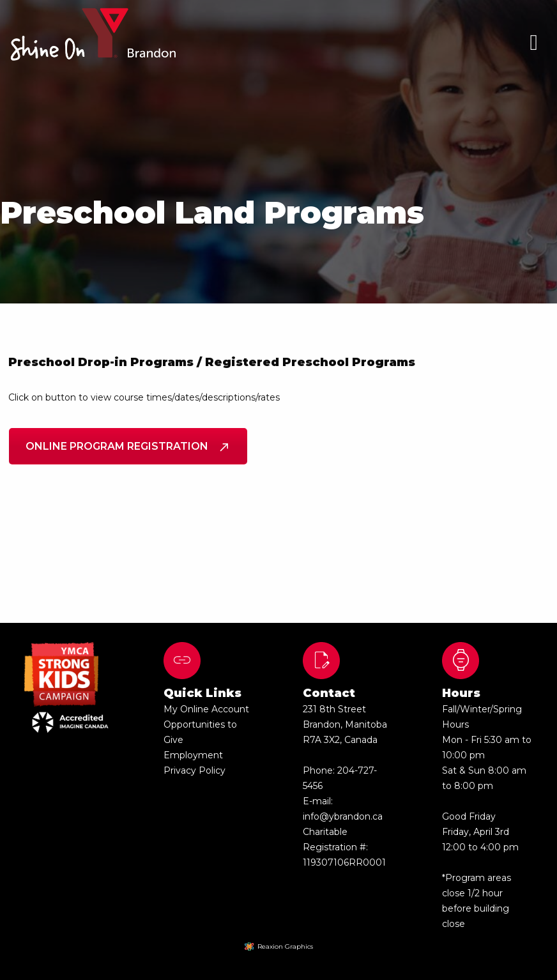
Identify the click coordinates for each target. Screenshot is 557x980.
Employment (193, 755)
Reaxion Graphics (285, 946)
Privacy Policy (195, 770)
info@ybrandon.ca (343, 816)
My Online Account (206, 709)
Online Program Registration (128, 446)
